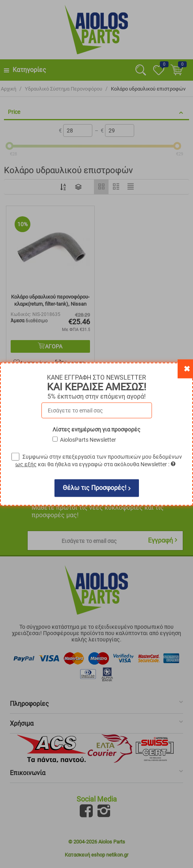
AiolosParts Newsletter (88, 439)
